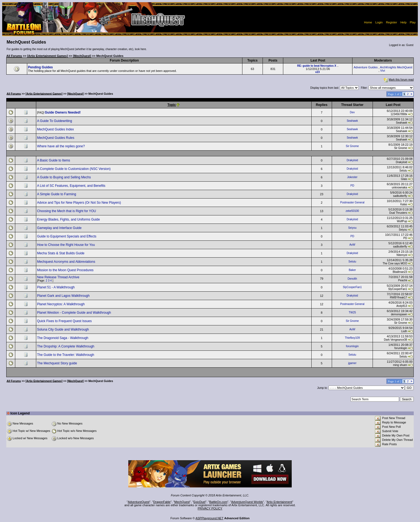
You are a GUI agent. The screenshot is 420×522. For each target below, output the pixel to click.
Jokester (352, 177)
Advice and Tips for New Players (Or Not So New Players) (79, 203)
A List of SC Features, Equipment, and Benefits (72, 186)
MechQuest (182, 502)
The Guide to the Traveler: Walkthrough (66, 355)
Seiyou (352, 228)
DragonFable (162, 502)
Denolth (352, 279)
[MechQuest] (82, 56)
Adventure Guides (366, 67)
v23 (317, 72)
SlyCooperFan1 (352, 287)
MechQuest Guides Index (56, 129)
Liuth (404, 331)
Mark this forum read (398, 80)
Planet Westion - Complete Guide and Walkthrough (74, 313)
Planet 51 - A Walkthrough (56, 287)
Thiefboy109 (352, 338)
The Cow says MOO (395, 263)
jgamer (352, 363)
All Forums (14, 56)
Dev (352, 112)
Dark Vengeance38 (396, 340)
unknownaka (400, 187)
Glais (404, 179)
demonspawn (399, 314)
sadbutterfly (400, 196)
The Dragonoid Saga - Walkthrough (63, 338)
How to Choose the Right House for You (66, 245)
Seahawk (352, 121)
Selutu (403, 171)
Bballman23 (400, 272)
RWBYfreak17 (398, 297)
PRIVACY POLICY (210, 508)
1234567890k (399, 114)
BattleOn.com (218, 502)
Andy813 (402, 306)
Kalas (404, 204)
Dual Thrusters (398, 213)
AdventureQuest (139, 502)
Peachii (403, 280)
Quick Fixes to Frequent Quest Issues (65, 321)
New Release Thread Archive (59, 277)
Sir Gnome (352, 146)
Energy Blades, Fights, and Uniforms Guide (69, 219)
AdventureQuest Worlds (247, 502)
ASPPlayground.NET (210, 518)
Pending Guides (40, 67)
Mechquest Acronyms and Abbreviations (67, 262)
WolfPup (402, 221)
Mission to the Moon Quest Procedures (66, 270)
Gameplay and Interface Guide (60, 228)
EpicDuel (199, 502)
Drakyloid (352, 160)
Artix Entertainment (279, 502)
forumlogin (352, 346)
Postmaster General (352, 202)
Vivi (383, 71)
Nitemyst (402, 255)
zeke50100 (352, 211)
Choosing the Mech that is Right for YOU (67, 211)
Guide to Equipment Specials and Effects (67, 236)
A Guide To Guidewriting (55, 121)
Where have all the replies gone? (61, 146)
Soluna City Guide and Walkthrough (63, 329)
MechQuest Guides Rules (56, 138)
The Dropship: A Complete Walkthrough (66, 346)
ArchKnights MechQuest (396, 67)
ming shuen (400, 365)
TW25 (352, 312)
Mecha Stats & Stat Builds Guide (61, 253)
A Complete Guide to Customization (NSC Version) (74, 169)
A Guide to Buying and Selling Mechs (64, 177)
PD (352, 186)
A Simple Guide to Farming (57, 194)
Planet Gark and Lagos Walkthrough (64, 296)
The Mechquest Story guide (57, 363)
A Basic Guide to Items (54, 160)
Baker (352, 270)
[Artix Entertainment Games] (48, 56)
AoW (352, 245)
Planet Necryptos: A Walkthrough (61, 304)
